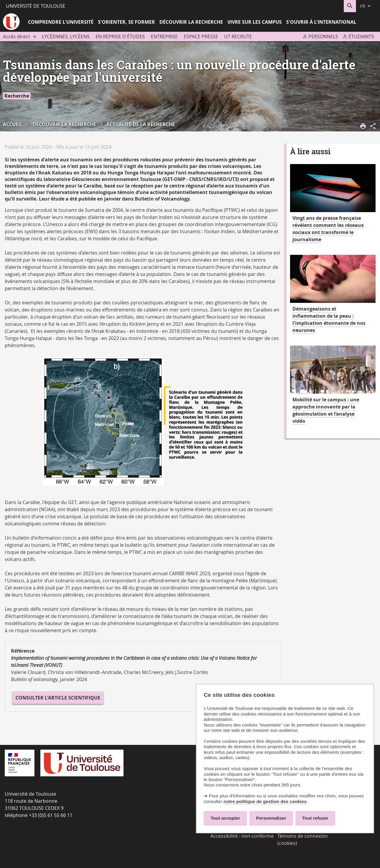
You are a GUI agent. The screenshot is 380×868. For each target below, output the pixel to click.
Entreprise (164, 36)
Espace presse (201, 36)
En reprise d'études (120, 36)
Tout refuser (315, 818)
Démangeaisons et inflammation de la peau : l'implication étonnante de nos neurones (329, 319)
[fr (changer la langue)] (366, 6)
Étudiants (361, 36)
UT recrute (238, 36)
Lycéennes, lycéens (66, 36)
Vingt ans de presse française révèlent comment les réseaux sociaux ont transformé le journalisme (328, 229)
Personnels (323, 36)
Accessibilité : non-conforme (242, 836)
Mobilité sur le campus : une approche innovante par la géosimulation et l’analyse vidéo (326, 410)
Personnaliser (271, 818)
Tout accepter (225, 818)
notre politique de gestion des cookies (265, 801)
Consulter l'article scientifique (58, 698)
